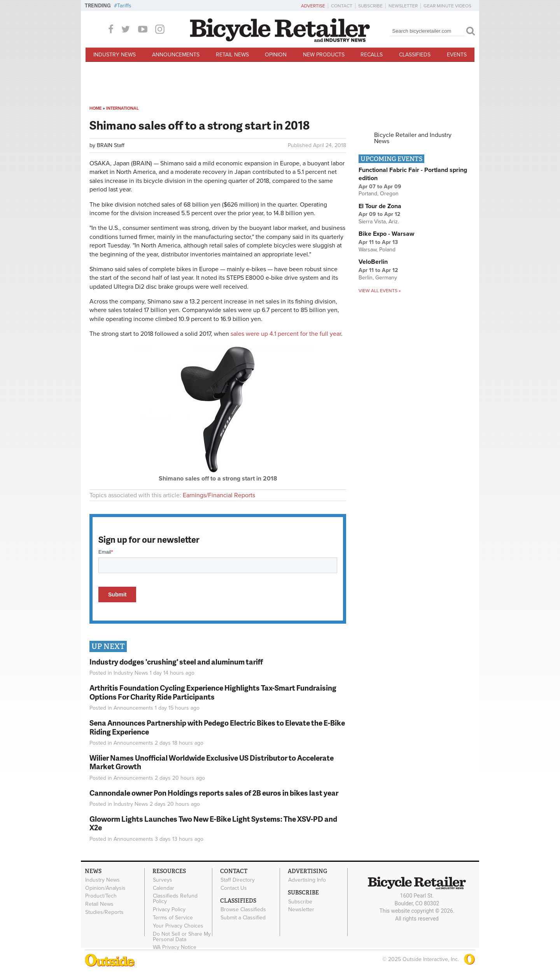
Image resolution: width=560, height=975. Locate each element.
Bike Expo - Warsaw (386, 234)
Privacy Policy (169, 910)
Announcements (176, 55)
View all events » (380, 291)
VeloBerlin (373, 262)
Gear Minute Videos (447, 6)
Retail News (232, 55)
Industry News (115, 55)
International (122, 108)
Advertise (313, 6)
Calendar (164, 888)
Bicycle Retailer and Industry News (413, 138)
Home (95, 108)
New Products (324, 55)
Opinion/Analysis (105, 888)
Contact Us (234, 888)
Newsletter (403, 6)
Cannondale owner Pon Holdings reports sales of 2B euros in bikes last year (214, 793)
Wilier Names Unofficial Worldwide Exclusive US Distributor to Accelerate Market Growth (212, 762)
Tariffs (124, 6)
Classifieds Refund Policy (175, 899)
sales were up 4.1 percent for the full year (286, 334)
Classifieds (415, 55)
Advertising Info (307, 880)
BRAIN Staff (111, 145)
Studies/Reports (104, 912)
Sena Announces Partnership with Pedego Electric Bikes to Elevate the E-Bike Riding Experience (217, 727)
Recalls (372, 55)
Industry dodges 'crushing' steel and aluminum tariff (176, 662)
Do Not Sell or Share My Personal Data (182, 936)
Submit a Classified (243, 918)
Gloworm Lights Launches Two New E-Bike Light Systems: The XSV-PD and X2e (213, 823)
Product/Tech (101, 896)
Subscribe (370, 6)
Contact (342, 6)
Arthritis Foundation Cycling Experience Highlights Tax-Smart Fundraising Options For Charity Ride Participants (213, 692)
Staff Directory (238, 880)
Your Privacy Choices (178, 926)
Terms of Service (173, 918)
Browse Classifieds (243, 910)
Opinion (276, 55)
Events (457, 55)
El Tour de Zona (380, 206)
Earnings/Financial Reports (219, 495)
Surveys (163, 880)
